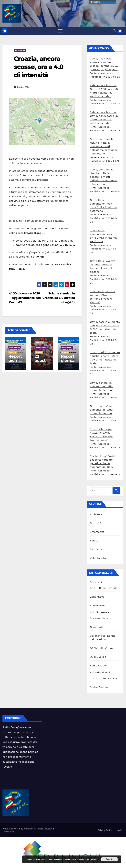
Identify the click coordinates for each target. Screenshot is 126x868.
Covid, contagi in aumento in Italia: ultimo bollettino (102, 386)
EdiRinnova (97, 597)
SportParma (98, 605)
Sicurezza (96, 549)
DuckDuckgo (98, 657)
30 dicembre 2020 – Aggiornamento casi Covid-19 (25, 298)
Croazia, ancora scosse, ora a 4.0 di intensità (39, 67)
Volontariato (98, 558)
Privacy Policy (105, 830)
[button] (114, 31)
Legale (8, 767)
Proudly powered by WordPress (19, 829)
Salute (13, 352)
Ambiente (96, 514)
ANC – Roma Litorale (104, 588)
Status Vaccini (99, 687)
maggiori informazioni (88, 859)
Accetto (109, 859)
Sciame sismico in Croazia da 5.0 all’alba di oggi (59, 298)
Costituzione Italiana (103, 678)
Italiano (95, 2)
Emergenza (20, 51)
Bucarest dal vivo (101, 618)
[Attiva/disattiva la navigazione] (60, 31)
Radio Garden (99, 666)
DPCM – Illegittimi (102, 648)
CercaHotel (97, 627)
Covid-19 (13, 342)
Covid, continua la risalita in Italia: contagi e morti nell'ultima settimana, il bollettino (104, 146)
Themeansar (9, 832)
